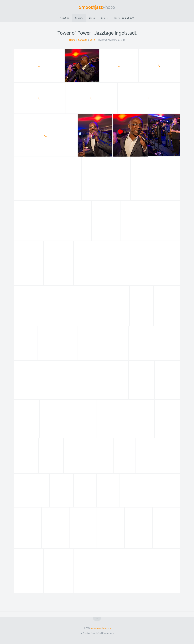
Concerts (79, 18)
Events (92, 18)
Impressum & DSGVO (124, 18)
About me (65, 18)
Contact (105, 18)
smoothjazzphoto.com (101, 628)
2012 (92, 40)
